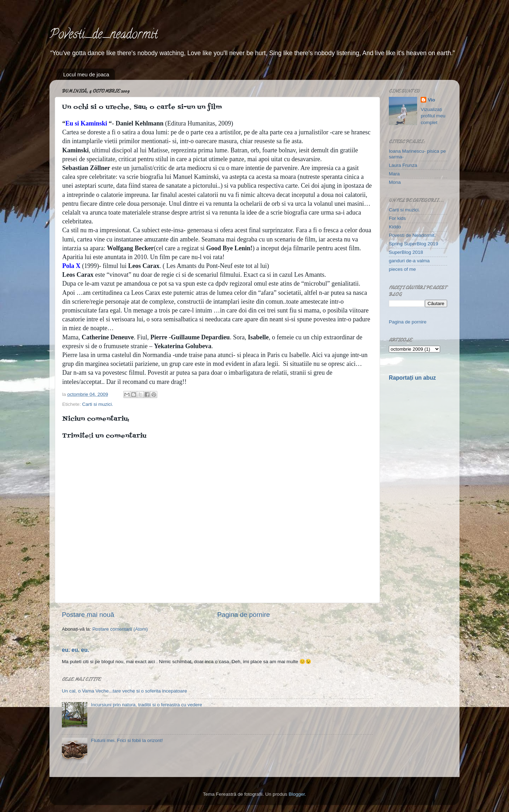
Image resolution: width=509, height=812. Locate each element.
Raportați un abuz (412, 378)
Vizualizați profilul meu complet (433, 116)
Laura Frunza (403, 165)
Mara (394, 174)
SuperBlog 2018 (406, 252)
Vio (431, 100)
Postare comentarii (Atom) (120, 629)
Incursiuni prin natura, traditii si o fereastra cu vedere (146, 705)
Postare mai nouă (88, 615)
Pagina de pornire (243, 615)
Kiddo (395, 227)
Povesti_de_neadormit (104, 35)
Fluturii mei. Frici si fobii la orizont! (127, 740)
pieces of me (402, 269)
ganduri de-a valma (409, 261)
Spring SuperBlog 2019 (414, 244)
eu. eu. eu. (75, 650)
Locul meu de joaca (86, 74)
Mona (395, 182)
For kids (397, 218)
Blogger (297, 794)
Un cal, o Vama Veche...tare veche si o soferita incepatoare (124, 691)
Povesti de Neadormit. (412, 235)
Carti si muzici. (98, 404)
